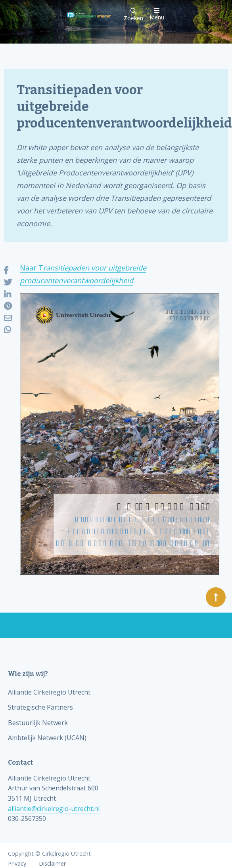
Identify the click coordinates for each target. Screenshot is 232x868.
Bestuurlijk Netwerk (38, 723)
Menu (157, 14)
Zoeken (133, 15)
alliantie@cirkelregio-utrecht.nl (54, 809)
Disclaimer (52, 864)
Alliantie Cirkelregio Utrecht (49, 692)
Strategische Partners (40, 707)
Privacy (17, 864)
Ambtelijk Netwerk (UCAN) (47, 738)
